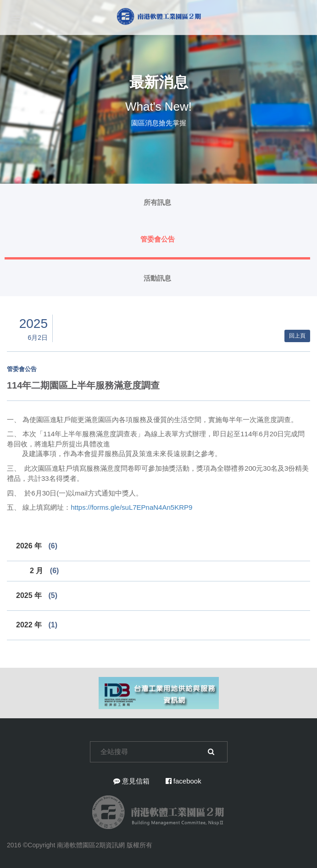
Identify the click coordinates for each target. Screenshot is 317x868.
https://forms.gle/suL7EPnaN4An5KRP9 (131, 507)
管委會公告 (158, 239)
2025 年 (37, 595)
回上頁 (297, 336)
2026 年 (37, 546)
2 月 (44, 571)
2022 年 (37, 625)
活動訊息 (157, 278)
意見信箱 (131, 781)
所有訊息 (157, 202)
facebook (184, 781)
